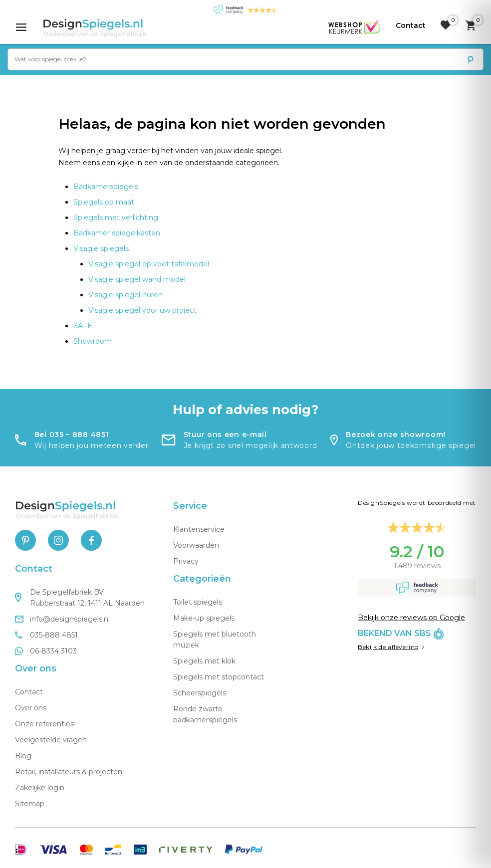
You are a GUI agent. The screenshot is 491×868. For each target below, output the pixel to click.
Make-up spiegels (204, 618)
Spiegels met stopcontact (219, 677)
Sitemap (30, 804)
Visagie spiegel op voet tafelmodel (149, 264)
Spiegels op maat (104, 202)
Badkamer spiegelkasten (117, 233)
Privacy (186, 561)
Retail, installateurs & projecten (69, 772)
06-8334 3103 (46, 651)
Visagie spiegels (101, 248)
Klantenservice (199, 529)
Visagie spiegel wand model (137, 279)
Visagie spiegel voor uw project (142, 310)
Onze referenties (44, 724)
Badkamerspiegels (106, 187)
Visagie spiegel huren (125, 295)
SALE (83, 326)
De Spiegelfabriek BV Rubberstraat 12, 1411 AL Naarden (80, 598)
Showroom (93, 341)
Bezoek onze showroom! (396, 434)
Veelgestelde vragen (51, 740)
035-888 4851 (46, 635)
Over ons (31, 708)
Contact (29, 692)
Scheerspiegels (200, 693)
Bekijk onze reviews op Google (411, 618)
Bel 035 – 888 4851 (72, 434)
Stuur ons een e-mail (225, 434)
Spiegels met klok (204, 661)
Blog (23, 756)
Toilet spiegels (198, 602)
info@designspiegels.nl (62, 619)
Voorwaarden (196, 545)
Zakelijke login (40, 788)
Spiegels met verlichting (116, 217)
